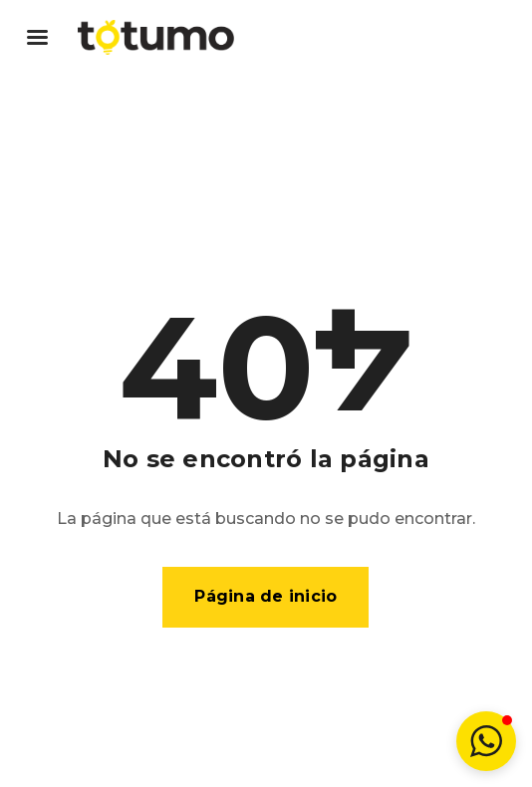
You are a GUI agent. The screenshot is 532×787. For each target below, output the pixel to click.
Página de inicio (266, 596)
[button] (486, 741)
